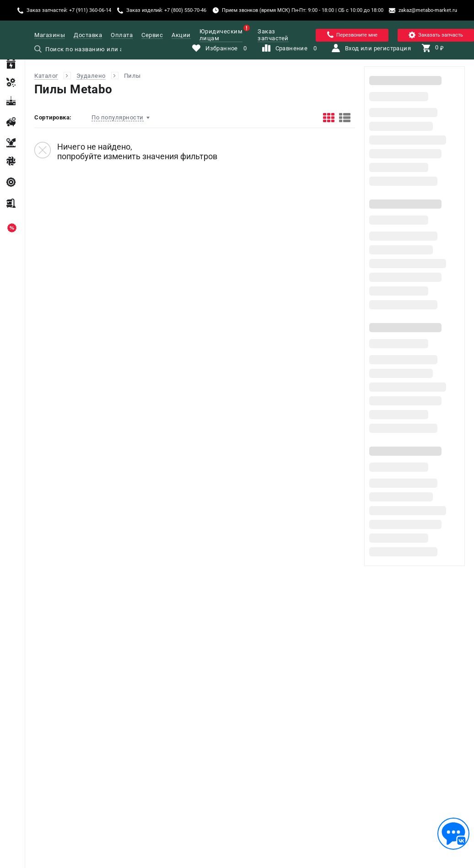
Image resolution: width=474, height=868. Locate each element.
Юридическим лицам (221, 35)
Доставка (88, 35)
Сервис (152, 35)
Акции (181, 35)
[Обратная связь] (453, 834)
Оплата (122, 35)
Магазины (50, 35)
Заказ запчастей (273, 35)
